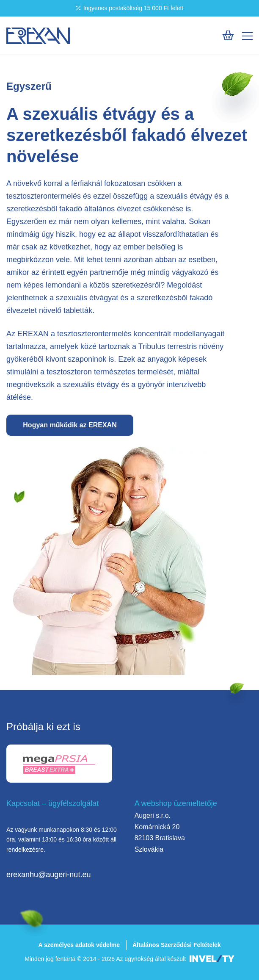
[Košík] (228, 35)
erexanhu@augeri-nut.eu (48, 875)
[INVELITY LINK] (212, 959)
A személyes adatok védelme (79, 945)
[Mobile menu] (247, 36)
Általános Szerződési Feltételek (177, 945)
